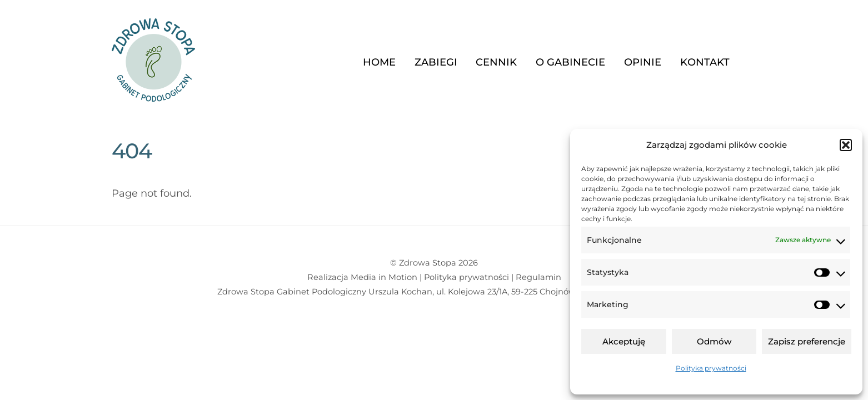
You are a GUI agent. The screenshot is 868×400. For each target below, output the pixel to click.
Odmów (714, 341)
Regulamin (538, 277)
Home (379, 62)
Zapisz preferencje (807, 341)
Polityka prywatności (711, 368)
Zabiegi (436, 62)
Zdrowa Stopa (428, 263)
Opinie (643, 62)
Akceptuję (624, 341)
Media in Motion (384, 277)
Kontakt (705, 62)
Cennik (496, 62)
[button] (846, 145)
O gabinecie (570, 62)
